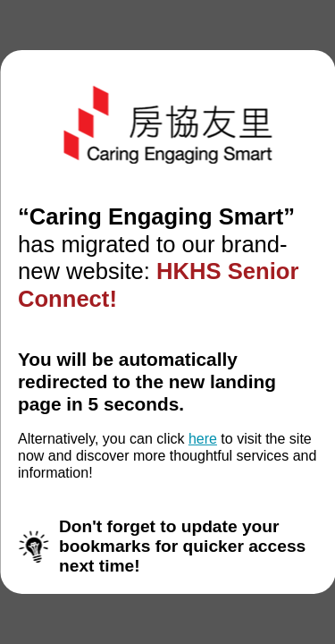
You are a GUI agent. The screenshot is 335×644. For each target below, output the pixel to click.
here (203, 439)
